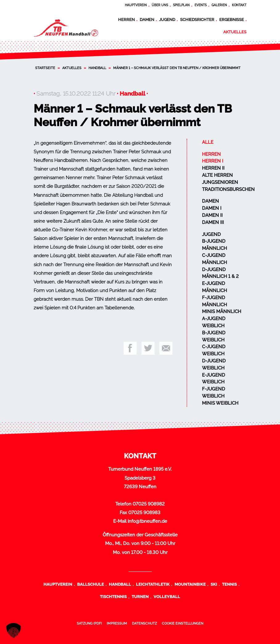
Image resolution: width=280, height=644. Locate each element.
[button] (14, 630)
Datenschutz (144, 623)
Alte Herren (217, 175)
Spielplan (181, 5)
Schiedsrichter (197, 19)
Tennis (229, 584)
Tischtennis (113, 597)
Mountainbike (190, 584)
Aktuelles (235, 32)
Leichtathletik (153, 584)
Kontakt (239, 5)
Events (201, 5)
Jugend (167, 19)
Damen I (212, 208)
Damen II (212, 215)
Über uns (160, 5)
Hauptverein (136, 5)
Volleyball (167, 597)
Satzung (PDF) (89, 623)
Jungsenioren (220, 182)
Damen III (213, 222)
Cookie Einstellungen (183, 623)
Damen (147, 19)
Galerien (219, 5)
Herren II (213, 168)
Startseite (45, 68)
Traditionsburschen (228, 189)
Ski (214, 584)
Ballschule (91, 584)
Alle (208, 142)
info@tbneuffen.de (147, 521)
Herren (126, 19)
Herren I (213, 161)
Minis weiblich (220, 403)
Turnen (140, 597)
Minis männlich (222, 312)
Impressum (117, 623)
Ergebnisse (232, 19)
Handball (97, 68)
